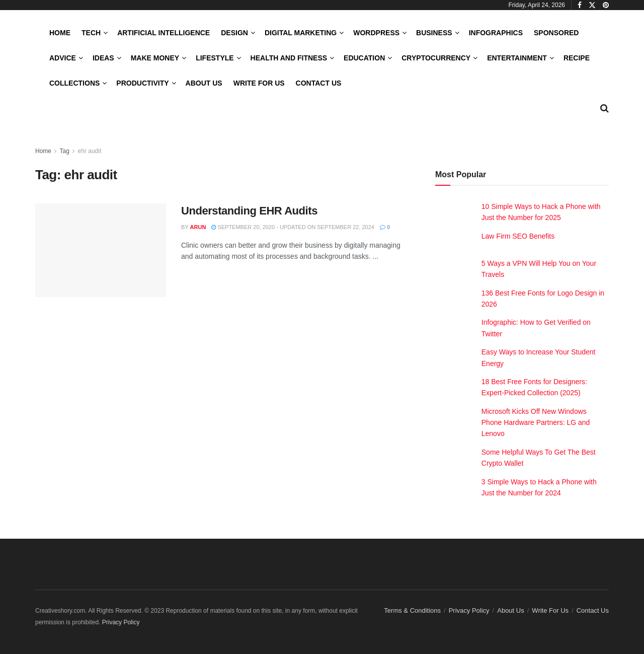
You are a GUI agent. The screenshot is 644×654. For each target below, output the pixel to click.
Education (364, 58)
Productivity (142, 83)
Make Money (155, 58)
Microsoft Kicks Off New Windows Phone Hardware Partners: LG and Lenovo (536, 423)
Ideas (103, 58)
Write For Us (259, 83)
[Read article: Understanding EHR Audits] (101, 250)
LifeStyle (215, 58)
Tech (91, 33)
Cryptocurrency (436, 58)
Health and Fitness (289, 58)
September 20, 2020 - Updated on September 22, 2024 (293, 227)
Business (434, 33)
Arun (198, 227)
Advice (63, 58)
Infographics (496, 33)
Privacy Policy (469, 610)
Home (60, 33)
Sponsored (556, 33)
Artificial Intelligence (164, 33)
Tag (64, 151)
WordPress (376, 33)
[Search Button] (605, 108)
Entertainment (517, 58)
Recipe (577, 58)
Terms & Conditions (412, 610)
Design (234, 33)
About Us (204, 83)
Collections (74, 83)
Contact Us (319, 83)
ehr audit (90, 151)
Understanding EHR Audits (249, 211)
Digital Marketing (301, 33)
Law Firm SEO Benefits (518, 236)
